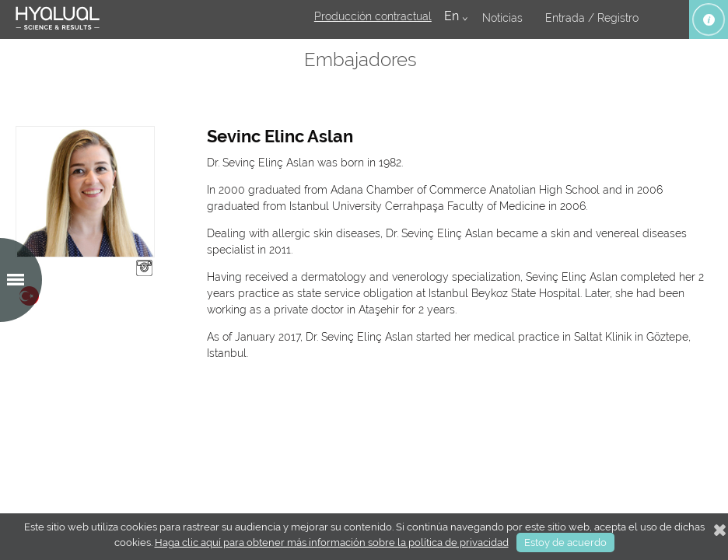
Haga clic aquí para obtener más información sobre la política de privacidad (332, 542)
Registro (618, 18)
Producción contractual (373, 16)
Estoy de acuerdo (565, 542)
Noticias (502, 18)
